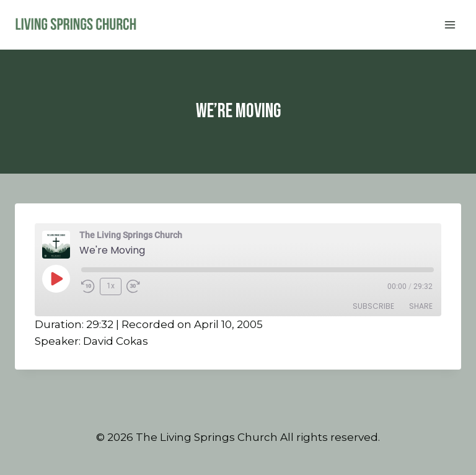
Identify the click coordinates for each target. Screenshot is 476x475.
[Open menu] (450, 24)
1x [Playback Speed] (111, 286)
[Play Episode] (56, 278)
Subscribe (373, 306)
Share (421, 306)
